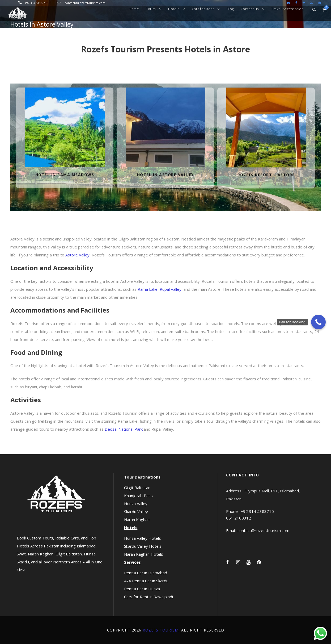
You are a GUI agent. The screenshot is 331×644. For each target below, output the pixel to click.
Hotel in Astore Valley (165, 175)
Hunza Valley (136, 504)
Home (134, 9)
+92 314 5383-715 (36, 3)
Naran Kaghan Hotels (144, 554)
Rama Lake (148, 289)
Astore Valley (77, 255)
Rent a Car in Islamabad (146, 573)
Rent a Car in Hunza (142, 589)
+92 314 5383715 (257, 511)
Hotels (174, 9)
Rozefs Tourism (161, 630)
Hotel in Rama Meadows (65, 175)
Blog (230, 9)
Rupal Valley (171, 289)
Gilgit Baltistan (137, 488)
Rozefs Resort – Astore (266, 179)
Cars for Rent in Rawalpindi (148, 597)
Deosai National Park (124, 429)
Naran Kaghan (137, 520)
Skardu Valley (136, 512)
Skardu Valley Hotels (143, 546)
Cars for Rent (203, 9)
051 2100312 (239, 518)
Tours (151, 9)
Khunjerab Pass (138, 496)
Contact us (250, 9)
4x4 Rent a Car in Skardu (146, 581)
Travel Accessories (287, 9)
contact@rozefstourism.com (85, 3)
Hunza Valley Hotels (143, 538)
